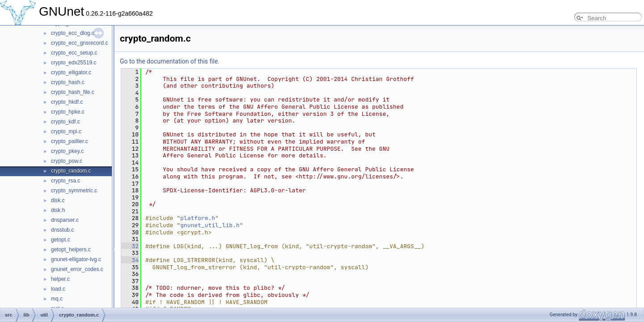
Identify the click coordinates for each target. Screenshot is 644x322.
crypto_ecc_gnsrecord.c (79, 43)
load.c (58, 289)
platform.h (198, 218)
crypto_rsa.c (66, 181)
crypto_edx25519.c (74, 63)
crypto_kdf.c (66, 122)
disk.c (58, 200)
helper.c (60, 279)
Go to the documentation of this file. (170, 61)
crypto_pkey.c (67, 151)
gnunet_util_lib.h (210, 225)
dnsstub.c (62, 230)
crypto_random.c (71, 171)
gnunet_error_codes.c (77, 269)
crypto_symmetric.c (74, 191)
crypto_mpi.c (66, 131)
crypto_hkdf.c (67, 102)
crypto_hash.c (68, 82)
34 (130, 260)
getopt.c (61, 240)
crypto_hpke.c (68, 112)
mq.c (57, 299)
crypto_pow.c (67, 161)
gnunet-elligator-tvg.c (76, 259)
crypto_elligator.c (71, 72)
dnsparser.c (65, 220)
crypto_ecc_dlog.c (73, 33)
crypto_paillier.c (70, 141)
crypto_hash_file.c (73, 92)
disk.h (58, 210)
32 (130, 246)
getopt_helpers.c (71, 250)
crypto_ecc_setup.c (74, 53)
